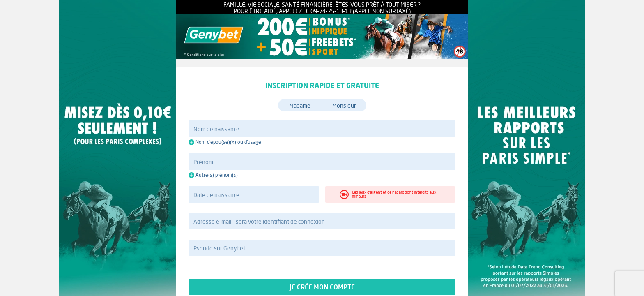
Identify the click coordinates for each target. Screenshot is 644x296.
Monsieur (344, 106)
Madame (300, 106)
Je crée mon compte (322, 287)
